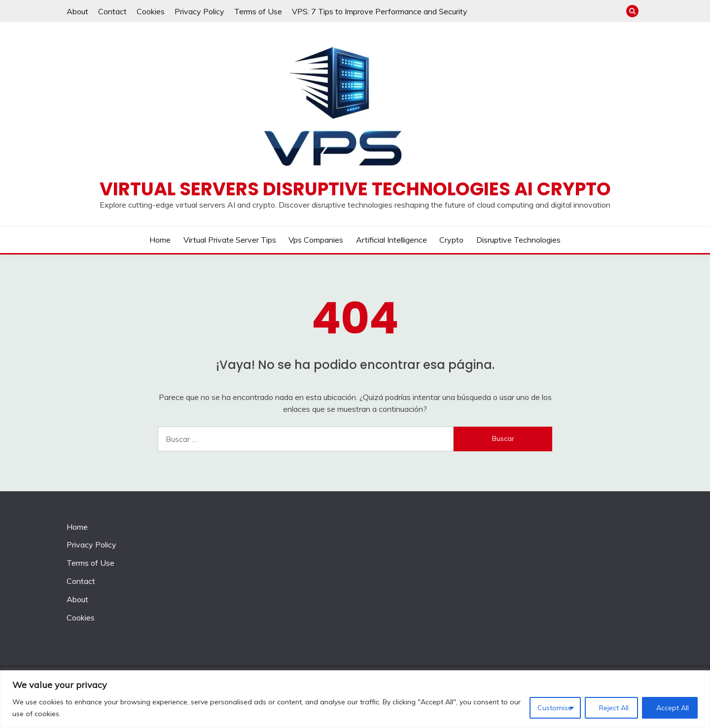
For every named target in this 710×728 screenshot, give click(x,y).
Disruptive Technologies (518, 240)
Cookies (151, 11)
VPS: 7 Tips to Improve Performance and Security (380, 11)
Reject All (614, 708)
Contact (112, 11)
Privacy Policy (199, 11)
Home (160, 240)
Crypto (451, 240)
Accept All (673, 708)
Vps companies (316, 240)
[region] (355, 699)
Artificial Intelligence (391, 240)
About (77, 11)
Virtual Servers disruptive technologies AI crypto (355, 189)
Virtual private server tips (230, 240)
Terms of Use (258, 11)
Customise (555, 708)
